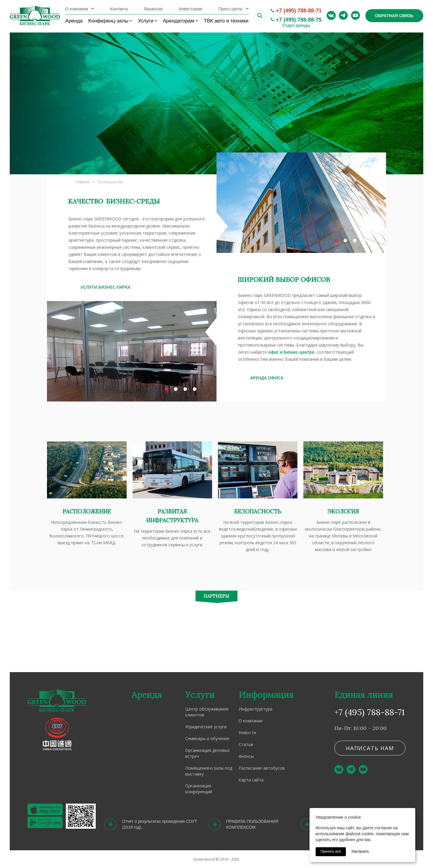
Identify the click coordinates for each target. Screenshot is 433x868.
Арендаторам (178, 21)
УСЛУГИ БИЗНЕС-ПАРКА (105, 287)
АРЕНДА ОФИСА (267, 378)
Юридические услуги (206, 727)
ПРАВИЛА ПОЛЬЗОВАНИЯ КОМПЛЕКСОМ (252, 824)
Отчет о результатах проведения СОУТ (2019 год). (159, 824)
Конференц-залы (108, 21)
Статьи (246, 744)
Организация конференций (199, 789)
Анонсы (246, 756)
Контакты (119, 9)
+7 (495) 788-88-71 (299, 11)
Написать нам (370, 748)
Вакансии (154, 9)
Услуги (146, 21)
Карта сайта (251, 780)
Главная (82, 182)
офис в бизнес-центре (291, 352)
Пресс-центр (230, 9)
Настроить (360, 851)
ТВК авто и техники (226, 21)
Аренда (74, 21)
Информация (266, 695)
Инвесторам (190, 9)
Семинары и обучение (207, 738)
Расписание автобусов (262, 768)
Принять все (331, 851)
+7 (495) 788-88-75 (299, 20)
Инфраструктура (255, 709)
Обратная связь (394, 16)
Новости (247, 733)
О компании (77, 9)
